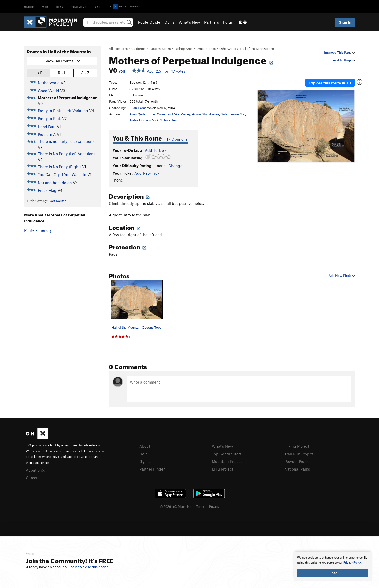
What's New (189, 22)
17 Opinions (177, 139)
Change (175, 166)
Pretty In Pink (49, 118)
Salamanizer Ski (233, 114)
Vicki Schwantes (164, 120)
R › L (62, 73)
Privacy (214, 506)
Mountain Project (227, 461)
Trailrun (79, 6)
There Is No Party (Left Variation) (66, 154)
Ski (97, 6)
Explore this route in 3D (330, 83)
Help (144, 454)
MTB (45, 6)
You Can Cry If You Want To (62, 174)
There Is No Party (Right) (59, 167)
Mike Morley (181, 114)
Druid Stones (206, 49)
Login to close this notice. (89, 567)
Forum (229, 22)
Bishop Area (184, 49)
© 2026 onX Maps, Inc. (176, 506)
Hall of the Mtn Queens (257, 49)
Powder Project (298, 461)
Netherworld (49, 83)
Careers (33, 478)
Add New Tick (147, 173)
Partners (212, 22)
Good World (48, 91)
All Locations (118, 49)
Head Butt (47, 127)
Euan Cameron (141, 108)
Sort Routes (57, 201)
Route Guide (149, 22)
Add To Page (344, 60)
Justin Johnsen (140, 120)
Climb (29, 6)
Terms (201, 506)
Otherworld (228, 49)
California (138, 49)
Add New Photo (342, 276)
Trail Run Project (299, 454)
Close (333, 573)
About (145, 446)
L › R (39, 73)
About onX (35, 470)
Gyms (169, 22)
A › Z (85, 73)
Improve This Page (340, 52)
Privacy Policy (352, 563)
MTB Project (222, 469)
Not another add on (55, 183)
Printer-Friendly (38, 230)
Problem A (47, 134)
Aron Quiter (138, 114)
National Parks (297, 469)
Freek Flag (47, 190)
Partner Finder (152, 469)
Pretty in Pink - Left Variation (63, 111)
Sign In (345, 22)
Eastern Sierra (160, 49)
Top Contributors (227, 454)
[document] (333, 566)
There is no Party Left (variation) (66, 141)
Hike (60, 6)
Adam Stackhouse (206, 114)
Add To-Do (154, 150)
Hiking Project (297, 446)
